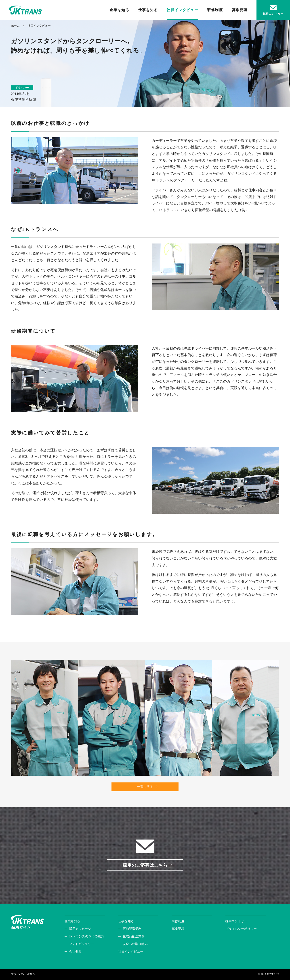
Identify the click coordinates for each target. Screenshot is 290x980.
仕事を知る (148, 10)
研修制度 (215, 10)
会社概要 (75, 952)
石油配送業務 (132, 929)
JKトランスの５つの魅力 (86, 936)
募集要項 (240, 10)
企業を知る (119, 10)
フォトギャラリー (82, 944)
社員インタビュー (182, 10)
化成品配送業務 (134, 936)
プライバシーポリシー (241, 929)
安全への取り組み (135, 944)
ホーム (15, 26)
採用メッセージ (80, 929)
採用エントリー (236, 921)
